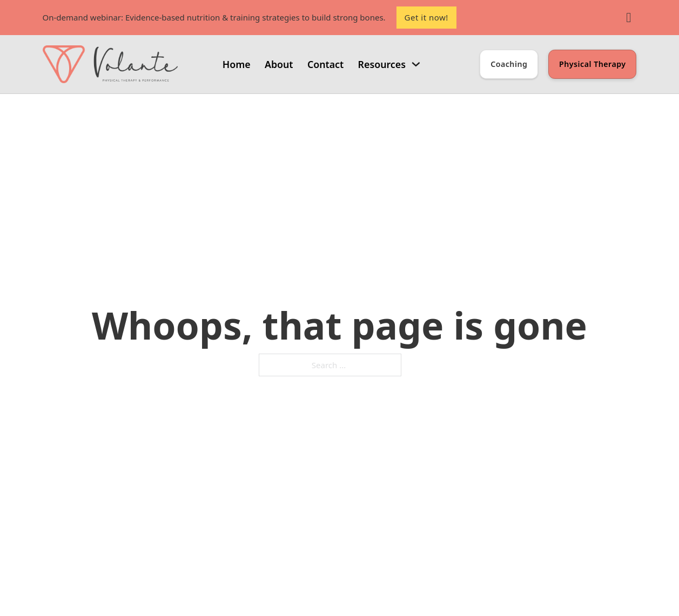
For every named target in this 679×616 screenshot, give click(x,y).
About (279, 64)
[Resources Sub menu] (416, 64)
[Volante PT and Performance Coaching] (110, 64)
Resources (382, 64)
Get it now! (426, 17)
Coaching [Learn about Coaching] (509, 64)
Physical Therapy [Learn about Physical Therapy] (593, 64)
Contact (325, 64)
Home (237, 64)
